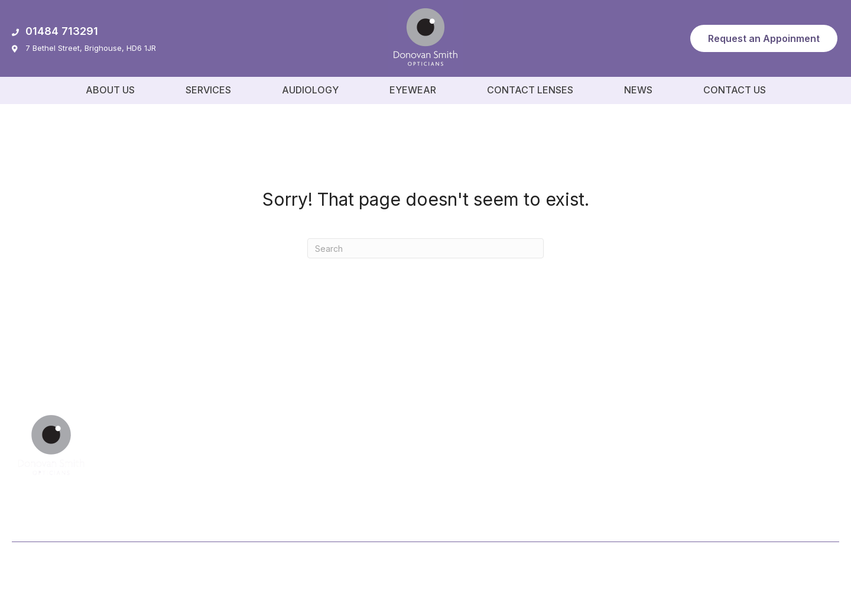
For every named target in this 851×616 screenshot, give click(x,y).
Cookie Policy (809, 567)
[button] (764, 38)
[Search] (425, 248)
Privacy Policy (738, 567)
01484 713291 (55, 31)
